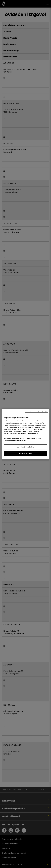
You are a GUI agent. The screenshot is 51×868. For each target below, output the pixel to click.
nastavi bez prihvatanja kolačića (37, 412)
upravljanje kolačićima (26, 447)
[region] (26, 434)
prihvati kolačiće (26, 454)
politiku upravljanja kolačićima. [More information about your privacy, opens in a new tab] (15, 440)
